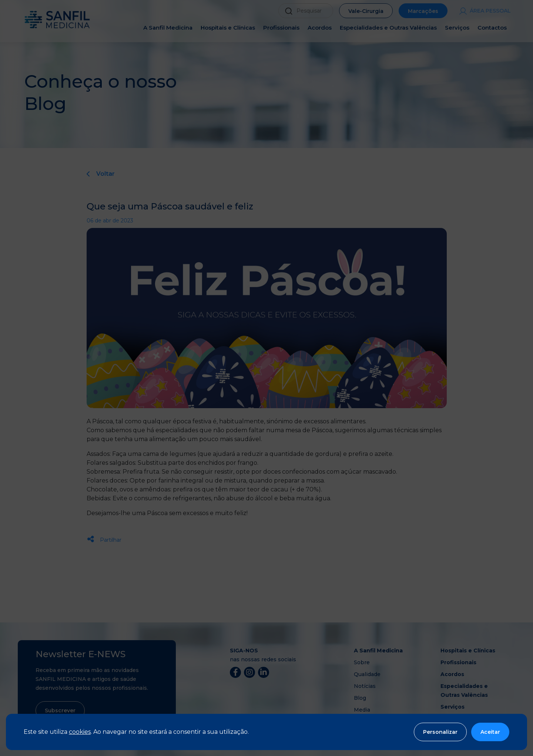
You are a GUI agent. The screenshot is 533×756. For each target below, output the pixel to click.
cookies (80, 732)
